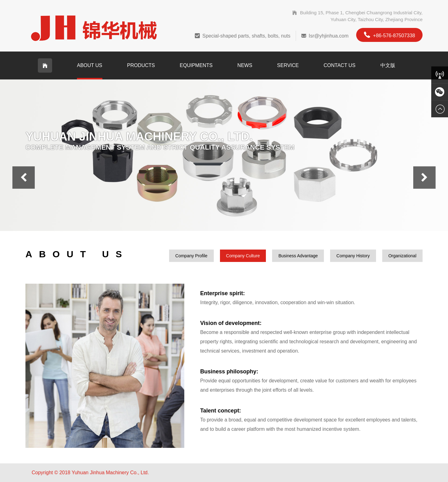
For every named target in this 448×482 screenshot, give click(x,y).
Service (288, 65)
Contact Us (340, 65)
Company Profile (191, 256)
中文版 (388, 65)
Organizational (402, 256)
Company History (353, 256)
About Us (90, 65)
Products (141, 65)
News (245, 65)
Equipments (196, 65)
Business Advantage (298, 256)
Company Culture (243, 256)
